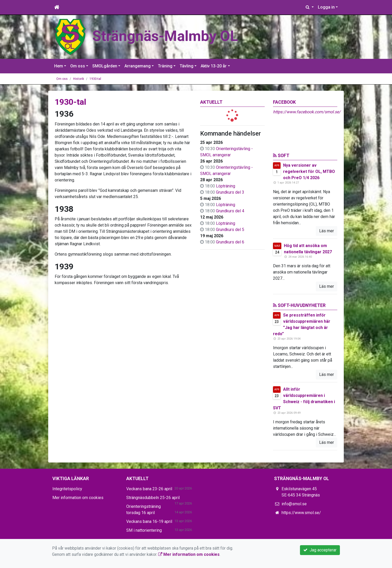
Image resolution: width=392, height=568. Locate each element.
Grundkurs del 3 (230, 192)
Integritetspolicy (67, 489)
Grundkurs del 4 (230, 211)
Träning (165, 66)
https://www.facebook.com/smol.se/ (307, 112)
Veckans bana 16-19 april (149, 521)
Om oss (78, 66)
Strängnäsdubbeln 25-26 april (153, 498)
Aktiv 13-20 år (214, 66)
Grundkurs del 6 (230, 242)
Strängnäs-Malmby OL (171, 36)
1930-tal (95, 79)
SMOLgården (105, 66)
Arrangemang (138, 66)
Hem (59, 66)
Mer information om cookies (78, 498)
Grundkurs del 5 (230, 230)
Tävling (187, 66)
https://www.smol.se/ (301, 513)
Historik (79, 79)
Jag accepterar (320, 550)
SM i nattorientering (144, 530)
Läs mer (327, 231)
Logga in (326, 7)
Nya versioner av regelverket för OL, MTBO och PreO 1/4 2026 (309, 171)
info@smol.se (294, 504)
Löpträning (226, 186)
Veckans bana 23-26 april (149, 489)
